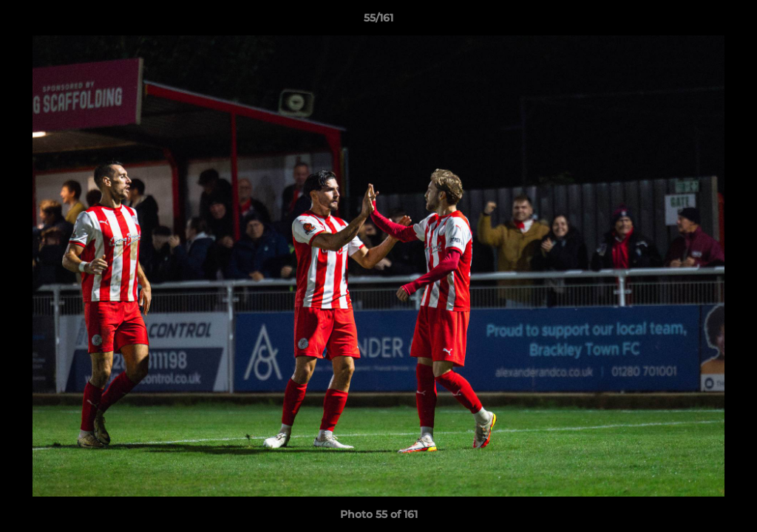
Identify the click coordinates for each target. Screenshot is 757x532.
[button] (730, 21)
